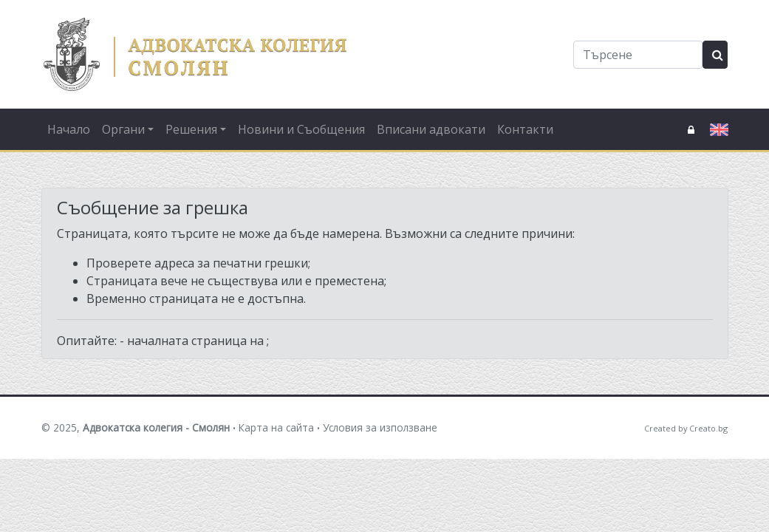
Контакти (525, 129)
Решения (191, 129)
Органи (123, 129)
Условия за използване (380, 427)
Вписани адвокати (431, 129)
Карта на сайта (276, 427)
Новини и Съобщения (301, 129)
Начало (69, 129)
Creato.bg (708, 428)
